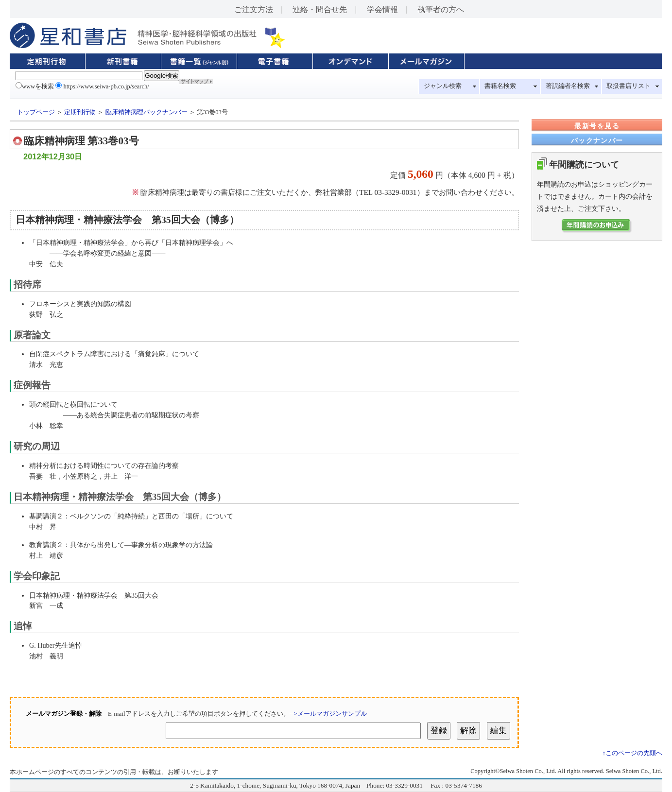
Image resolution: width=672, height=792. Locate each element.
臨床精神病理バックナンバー (146, 112)
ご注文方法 (254, 9)
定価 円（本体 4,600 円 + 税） (451, 175)
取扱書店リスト (629, 86)
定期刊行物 (80, 112)
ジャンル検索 (443, 86)
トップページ (36, 112)
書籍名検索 (500, 86)
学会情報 (382, 9)
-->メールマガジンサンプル (328, 714)
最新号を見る (597, 126)
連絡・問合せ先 (320, 9)
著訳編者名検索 (568, 86)
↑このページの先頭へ (632, 753)
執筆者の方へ (441, 9)
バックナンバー (597, 140)
